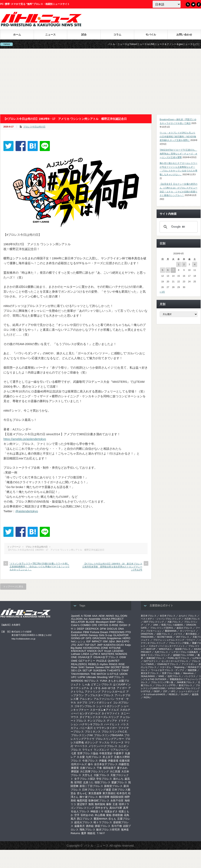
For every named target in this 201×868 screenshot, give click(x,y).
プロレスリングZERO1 (162, 628)
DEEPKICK (92, 629)
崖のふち (118, 779)
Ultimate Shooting (97, 677)
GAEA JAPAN (79, 635)
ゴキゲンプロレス (85, 706)
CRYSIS (103, 625)
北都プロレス (88, 768)
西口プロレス (85, 819)
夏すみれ (122, 768)
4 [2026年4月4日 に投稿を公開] (195, 264)
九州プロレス (94, 757)
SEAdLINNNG (148, 676)
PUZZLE (101, 661)
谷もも (112, 819)
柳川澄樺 (104, 797)
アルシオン (86, 699)
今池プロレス (90, 761)
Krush (108, 651)
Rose (74, 667)
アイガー (122, 688)
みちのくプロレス (188, 616)
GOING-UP (78, 638)
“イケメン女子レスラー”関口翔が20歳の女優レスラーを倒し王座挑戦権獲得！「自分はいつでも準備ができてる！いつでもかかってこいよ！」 (39, 567)
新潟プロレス (185, 685)
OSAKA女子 (85, 657)
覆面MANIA (100, 819)
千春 (99, 768)
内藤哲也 (124, 764)
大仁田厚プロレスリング (94, 771)
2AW (155, 625)
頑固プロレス (163, 634)
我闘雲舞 (192, 670)
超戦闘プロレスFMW (184, 655)
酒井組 (90, 826)
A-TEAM (86, 616)
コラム (117, 35)
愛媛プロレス (119, 782)
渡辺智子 (82, 804)
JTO (74, 645)
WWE (161, 676)
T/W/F (125, 670)
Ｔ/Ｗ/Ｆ (101, 833)
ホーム (17, 35)
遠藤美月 (80, 826)
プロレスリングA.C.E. (115, 732)
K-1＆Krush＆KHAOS (154, 694)
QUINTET (114, 661)
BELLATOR (78, 622)
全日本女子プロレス (106, 764)
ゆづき (112, 688)
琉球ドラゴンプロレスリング (155, 655)
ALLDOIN (77, 619)
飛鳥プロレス (87, 830)
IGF (89, 641)
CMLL (120, 622)
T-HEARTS (114, 670)
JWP (100, 645)
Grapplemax (114, 638)
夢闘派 (75, 771)
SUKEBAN (100, 670)
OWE (74, 661)
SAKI (81, 667)
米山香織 (100, 815)
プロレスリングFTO (165, 685)
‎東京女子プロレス (150, 673)
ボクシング (91, 742)
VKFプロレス (116, 677)
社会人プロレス (80, 811)
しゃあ (86, 684)
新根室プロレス (113, 786)
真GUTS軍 (116, 808)
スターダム (165, 667)
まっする (95, 688)
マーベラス (81, 746)
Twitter (193, 4)
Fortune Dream (99, 632)
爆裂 (109, 804)
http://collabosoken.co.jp (23, 639)
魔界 (84, 833)
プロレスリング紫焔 (179, 643)
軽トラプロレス (103, 822)
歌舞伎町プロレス (99, 801)
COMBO (86, 625)
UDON (123, 674)
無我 (91, 804)
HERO (126, 638)
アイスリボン (188, 664)
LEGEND (118, 651)
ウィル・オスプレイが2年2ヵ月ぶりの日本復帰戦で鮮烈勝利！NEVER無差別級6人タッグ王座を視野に (178, 136)
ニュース (50, 35)
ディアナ (112, 721)
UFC (74, 677)
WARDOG (77, 681)
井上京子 (108, 757)
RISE (122, 664)
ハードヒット (112, 724)
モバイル (151, 35)
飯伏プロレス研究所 (108, 830)
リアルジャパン (120, 750)
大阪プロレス (102, 775)
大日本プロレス (192, 619)
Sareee (90, 667)
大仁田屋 (115, 771)
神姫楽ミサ (97, 811)
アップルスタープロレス (99, 695)
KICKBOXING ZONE (96, 648)
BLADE (90, 622)
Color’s (75, 625)
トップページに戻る (13, 586)
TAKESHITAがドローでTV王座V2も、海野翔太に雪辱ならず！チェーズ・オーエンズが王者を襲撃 (178, 154)
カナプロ (82, 703)
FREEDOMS (117, 632)
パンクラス (190, 676)
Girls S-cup (106, 635)
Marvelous (188, 673)
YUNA (103, 681)
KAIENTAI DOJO (114, 645)
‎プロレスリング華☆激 (162, 682)
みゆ (104, 688)
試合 (84, 35)
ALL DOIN (121, 616)
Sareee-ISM (102, 667)
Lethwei (76, 654)
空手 (77, 815)
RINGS (113, 664)
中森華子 (119, 753)
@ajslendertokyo (27, 511)
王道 (115, 804)
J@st (112, 641)
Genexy (93, 635)
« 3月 (162, 292)
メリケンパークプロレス (103, 746)
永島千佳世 (117, 801)
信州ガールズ (79, 764)
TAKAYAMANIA (80, 674)
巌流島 (195, 694)
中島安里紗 (106, 753)
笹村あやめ (87, 815)
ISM (105, 641)
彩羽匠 (78, 782)
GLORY (185, 694)
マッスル (104, 742)
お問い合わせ (184, 35)
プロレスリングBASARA (109, 735)
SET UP (87, 670)
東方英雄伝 (109, 793)
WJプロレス (92, 681)
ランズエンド (102, 750)
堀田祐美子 (109, 768)
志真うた (88, 782)
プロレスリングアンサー (110, 739)
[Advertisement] (100, 81)
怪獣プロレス (103, 782)
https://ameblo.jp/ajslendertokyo (25, 439)
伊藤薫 (103, 761)
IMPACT (97, 641)
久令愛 (81, 757)
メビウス (178, 634)
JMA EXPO (123, 641)
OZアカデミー (87, 661)
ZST (165, 691)
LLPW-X (95, 654)
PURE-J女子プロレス (178, 658)
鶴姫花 (91, 833)
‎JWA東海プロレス (186, 682)
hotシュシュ (78, 641)
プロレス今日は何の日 (34, 127)
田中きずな (102, 808)
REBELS (93, 664)
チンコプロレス (97, 721)
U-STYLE (113, 674)
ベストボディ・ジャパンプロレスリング (161, 619)
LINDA (85, 654)
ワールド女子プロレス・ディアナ (168, 670)
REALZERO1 (79, 664)
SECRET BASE (120, 667)
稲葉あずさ (111, 811)
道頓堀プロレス (183, 649)
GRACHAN (99, 638)
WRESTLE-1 (165, 649)
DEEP (81, 629)
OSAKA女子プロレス (106, 657)
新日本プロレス (149, 616)
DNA (121, 629)
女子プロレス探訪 (85, 779)
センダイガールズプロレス (175, 661)
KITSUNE (115, 648)
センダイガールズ (90, 713)
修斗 (90, 764)
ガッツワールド (188, 631)
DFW (103, 629)
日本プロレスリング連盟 (97, 790)
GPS (88, 638)
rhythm (104, 664)
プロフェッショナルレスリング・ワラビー (174, 640)
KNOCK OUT (95, 651)
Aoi (85, 619)
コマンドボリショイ (100, 703)
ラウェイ (87, 750)
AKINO (110, 616)
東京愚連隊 (95, 793)
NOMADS (121, 654)
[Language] (167, 4)
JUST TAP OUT (86, 645)
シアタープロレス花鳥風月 (185, 652)
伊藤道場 (113, 761)
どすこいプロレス (102, 684)
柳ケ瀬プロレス (89, 797)
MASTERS (108, 654)
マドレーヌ (117, 742)
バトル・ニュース (96, 846)
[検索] (178, 227)
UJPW (81, 677)
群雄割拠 (118, 815)
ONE (74, 657)
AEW (102, 616)
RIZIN (147, 697)
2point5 (75, 616)
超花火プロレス (83, 822)
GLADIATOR (121, 635)
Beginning (179, 667)
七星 (74, 753)
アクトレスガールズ (113, 692)
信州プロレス (174, 676)
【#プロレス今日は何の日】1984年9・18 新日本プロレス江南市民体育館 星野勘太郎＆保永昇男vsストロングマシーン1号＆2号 (112, 567)
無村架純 (100, 804)
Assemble (94, 619)
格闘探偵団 (117, 797)
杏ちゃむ (82, 793)
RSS (188, 4)
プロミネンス (93, 732)
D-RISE (114, 625)
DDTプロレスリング (154, 622)
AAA (95, 616)
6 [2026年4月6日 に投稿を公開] (168, 270)
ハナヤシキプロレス (91, 724)
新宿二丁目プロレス (91, 786)
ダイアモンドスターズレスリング (99, 717)
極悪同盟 (82, 801)
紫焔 (109, 815)
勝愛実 (75, 768)
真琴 (126, 808)
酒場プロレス (103, 826)
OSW (123, 657)
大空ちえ (87, 775)
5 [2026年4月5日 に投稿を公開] (162, 270)
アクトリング (93, 692)
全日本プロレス (168, 616)
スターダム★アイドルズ (104, 710)
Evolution (77, 632)
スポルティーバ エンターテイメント (167, 646)
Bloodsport (102, 622)
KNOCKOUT (79, 651)
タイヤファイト (111, 713)
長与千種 (117, 826)
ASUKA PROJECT (112, 619)
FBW (86, 632)
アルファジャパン (104, 699)
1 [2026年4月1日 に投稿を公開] (179, 264)
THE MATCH (98, 674)
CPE (94, 625)
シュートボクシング (108, 706)
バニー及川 (86, 728)
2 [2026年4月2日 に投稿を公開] (184, 264)
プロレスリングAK (82, 735)
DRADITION (147, 634)
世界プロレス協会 (88, 753)
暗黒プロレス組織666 (172, 625)
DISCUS (112, 629)
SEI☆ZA (76, 670)
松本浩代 (122, 793)
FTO (128, 632)
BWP (113, 622)
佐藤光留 (125, 761)
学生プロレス (104, 779)
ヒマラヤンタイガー (105, 728)
